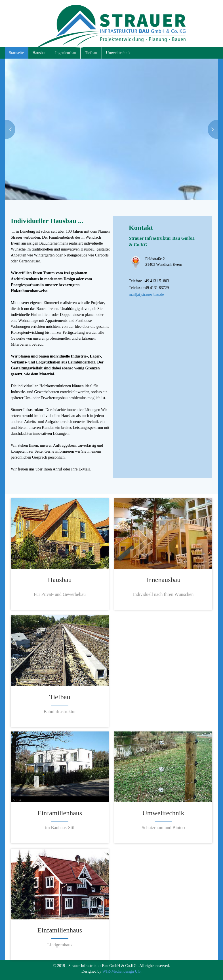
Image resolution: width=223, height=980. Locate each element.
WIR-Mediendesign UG (122, 971)
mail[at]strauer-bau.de (146, 295)
